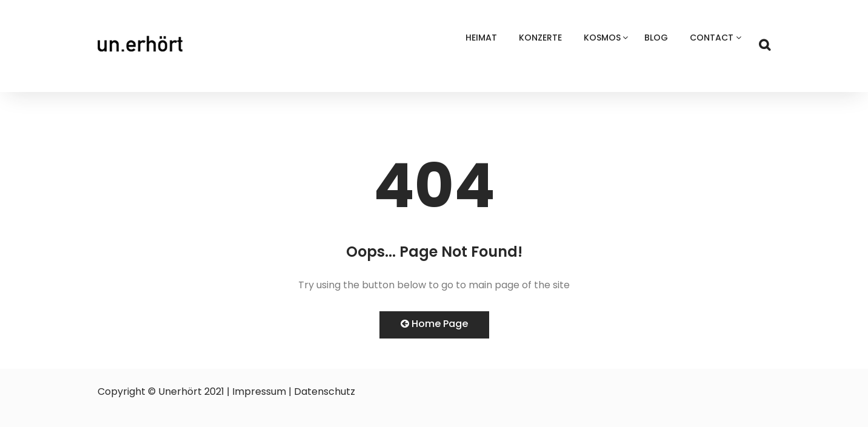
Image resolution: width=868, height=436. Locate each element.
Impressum (259, 391)
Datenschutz (325, 391)
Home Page (434, 324)
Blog (656, 38)
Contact (712, 38)
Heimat (481, 38)
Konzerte (540, 38)
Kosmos (602, 38)
